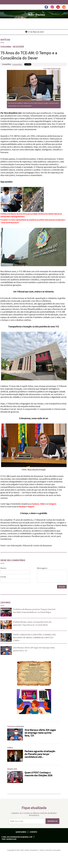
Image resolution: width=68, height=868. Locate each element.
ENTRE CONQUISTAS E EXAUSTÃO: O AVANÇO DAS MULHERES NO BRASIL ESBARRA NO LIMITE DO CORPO (34, 637)
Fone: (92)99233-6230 (9, 839)
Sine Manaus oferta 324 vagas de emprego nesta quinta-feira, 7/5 (34, 649)
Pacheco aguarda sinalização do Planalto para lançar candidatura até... (40, 754)
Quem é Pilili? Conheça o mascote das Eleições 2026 (38, 774)
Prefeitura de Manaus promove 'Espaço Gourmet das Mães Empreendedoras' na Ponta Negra (34, 611)
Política (10, 748)
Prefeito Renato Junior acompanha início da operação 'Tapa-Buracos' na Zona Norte (32, 623)
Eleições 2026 (12, 769)
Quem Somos (21, 832)
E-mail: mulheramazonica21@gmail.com (17, 837)
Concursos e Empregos (16, 726)
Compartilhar (17, 64)
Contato (33, 832)
